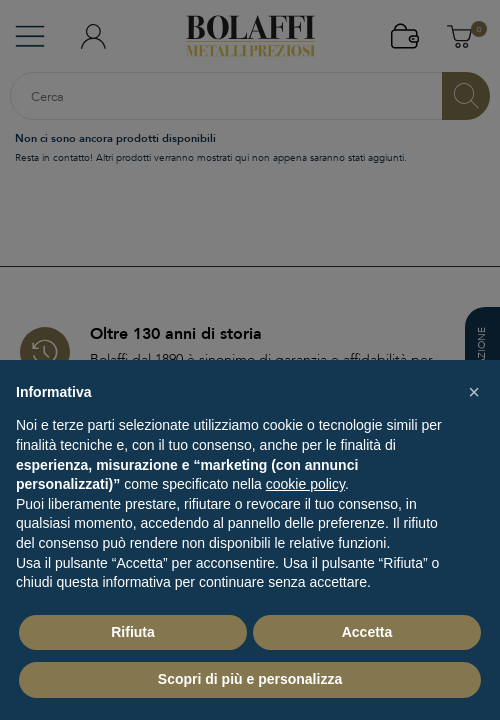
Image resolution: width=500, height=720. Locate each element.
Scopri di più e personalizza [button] (250, 679)
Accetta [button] (367, 632)
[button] (474, 392)
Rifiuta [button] (133, 632)
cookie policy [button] (305, 484)
